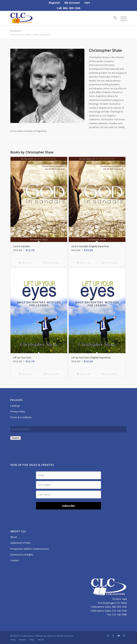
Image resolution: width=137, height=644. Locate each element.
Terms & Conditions (21, 417)
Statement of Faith (20, 543)
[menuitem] (54, 3)
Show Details (51, 263)
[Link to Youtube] (119, 636)
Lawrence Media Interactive (60, 636)
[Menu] (122, 18)
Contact (14, 560)
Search (16, 438)
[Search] (113, 18)
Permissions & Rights (22, 555)
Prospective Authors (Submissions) (29, 549)
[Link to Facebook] (113, 636)
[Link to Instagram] (124, 636)
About (14, 537)
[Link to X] (108, 636)
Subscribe (68, 506)
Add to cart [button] (25, 263)
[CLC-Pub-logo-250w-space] (57, 18)
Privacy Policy (18, 411)
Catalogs (15, 406)
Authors (16, 31)
